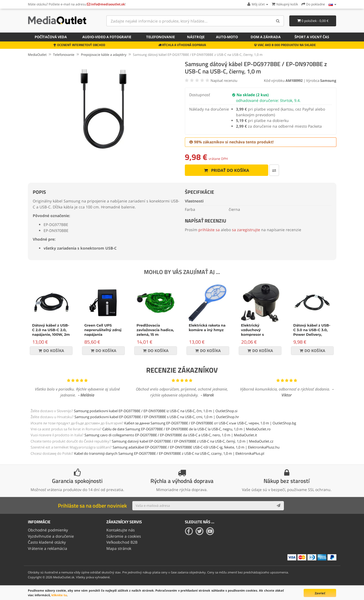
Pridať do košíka (226, 170)
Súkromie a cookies (124, 536)
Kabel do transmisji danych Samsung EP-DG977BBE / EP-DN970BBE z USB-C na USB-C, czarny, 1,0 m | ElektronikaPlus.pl (169, 453)
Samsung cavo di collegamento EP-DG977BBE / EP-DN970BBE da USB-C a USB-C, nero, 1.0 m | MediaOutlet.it (171, 435)
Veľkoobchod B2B (122, 542)
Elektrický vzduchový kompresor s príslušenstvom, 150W (256, 334)
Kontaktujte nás (121, 530)
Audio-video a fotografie (107, 37)
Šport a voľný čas (312, 37)
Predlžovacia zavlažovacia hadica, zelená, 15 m (155, 330)
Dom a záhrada (266, 37)
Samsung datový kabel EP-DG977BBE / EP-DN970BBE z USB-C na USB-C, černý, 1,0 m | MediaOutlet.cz (193, 441)
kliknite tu (59, 595)
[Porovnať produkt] (274, 170)
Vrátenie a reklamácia (47, 548)
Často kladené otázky (47, 542)
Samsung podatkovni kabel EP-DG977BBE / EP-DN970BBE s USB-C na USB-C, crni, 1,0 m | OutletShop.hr (157, 417)
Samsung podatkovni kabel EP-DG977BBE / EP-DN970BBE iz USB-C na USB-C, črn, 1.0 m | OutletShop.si (156, 411)
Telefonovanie (160, 37)
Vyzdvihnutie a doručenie (51, 536)
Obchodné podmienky (48, 530)
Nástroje (196, 37)
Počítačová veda (51, 37)
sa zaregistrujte (246, 230)
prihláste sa (209, 230)
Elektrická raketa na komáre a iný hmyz (207, 328)
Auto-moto (227, 37)
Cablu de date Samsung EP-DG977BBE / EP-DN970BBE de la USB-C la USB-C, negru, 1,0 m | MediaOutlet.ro (186, 429)
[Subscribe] (278, 506)
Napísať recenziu (224, 80)
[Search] (278, 21)
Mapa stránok (119, 548)
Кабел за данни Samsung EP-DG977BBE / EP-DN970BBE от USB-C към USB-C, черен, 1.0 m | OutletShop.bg (210, 423)
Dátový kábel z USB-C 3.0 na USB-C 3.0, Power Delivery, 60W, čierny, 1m (312, 332)
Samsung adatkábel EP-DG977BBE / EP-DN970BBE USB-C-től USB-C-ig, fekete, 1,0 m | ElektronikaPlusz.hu (196, 447)
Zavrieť (320, 593)
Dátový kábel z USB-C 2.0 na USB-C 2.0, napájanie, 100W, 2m (51, 330)
